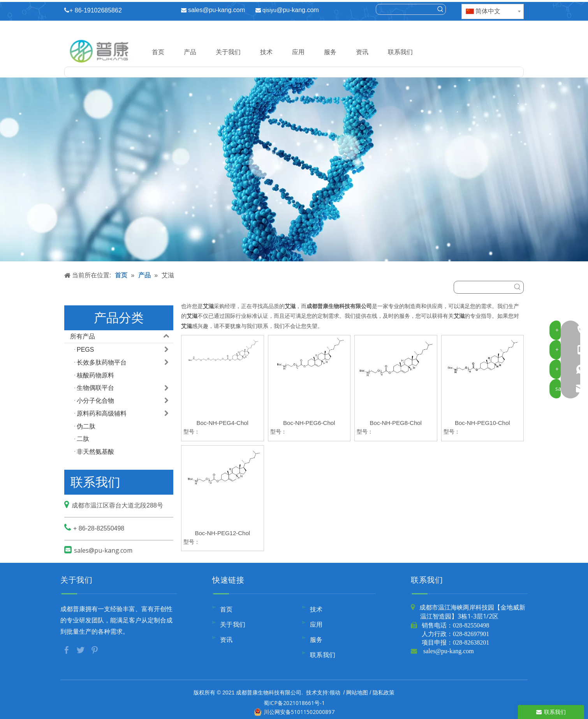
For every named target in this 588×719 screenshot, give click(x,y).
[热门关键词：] (440, 9)
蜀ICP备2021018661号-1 (294, 703)
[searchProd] (406, 9)
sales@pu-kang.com (217, 10)
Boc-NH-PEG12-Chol (222, 533)
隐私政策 (384, 692)
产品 (190, 52)
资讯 (362, 52)
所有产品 (122, 337)
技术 (266, 52)
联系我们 (400, 52)
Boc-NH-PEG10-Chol (482, 423)
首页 (158, 52)
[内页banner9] (294, 169)
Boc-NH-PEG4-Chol (223, 423)
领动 (335, 692)
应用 (298, 52)
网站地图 (357, 692)
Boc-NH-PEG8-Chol (396, 423)
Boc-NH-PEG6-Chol (309, 423)
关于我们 (228, 52)
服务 (330, 52)
